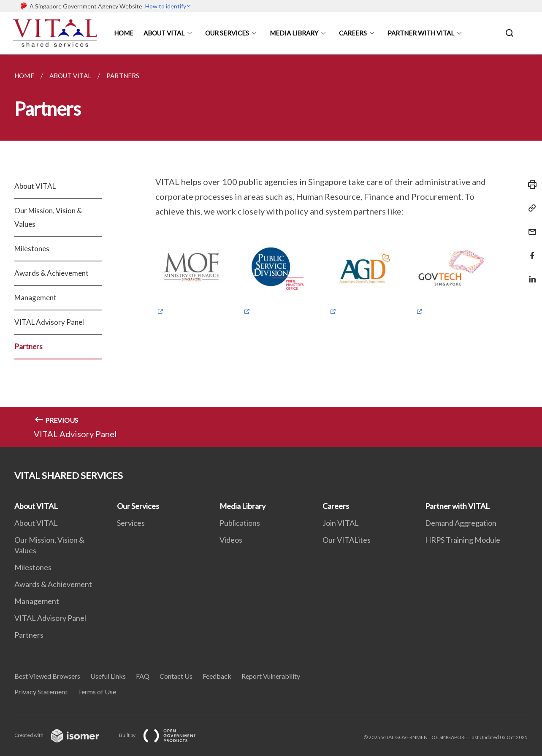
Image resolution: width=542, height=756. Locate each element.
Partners (28, 347)
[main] (271, 251)
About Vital (164, 33)
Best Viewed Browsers (47, 676)
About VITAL (35, 186)
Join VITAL (341, 523)
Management (35, 298)
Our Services (227, 33)
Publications (240, 523)
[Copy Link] (530, 208)
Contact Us (176, 676)
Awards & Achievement (51, 273)
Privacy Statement (41, 692)
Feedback (217, 676)
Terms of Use (97, 692)
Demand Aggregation (461, 523)
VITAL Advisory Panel (49, 322)
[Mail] (530, 227)
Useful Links (108, 676)
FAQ (143, 676)
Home (124, 33)
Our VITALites (347, 540)
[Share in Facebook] (530, 250)
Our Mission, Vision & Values (48, 217)
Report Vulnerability (271, 676)
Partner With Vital (421, 33)
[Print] (530, 185)
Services (131, 523)
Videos (231, 540)
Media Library (294, 33)
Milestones (32, 249)
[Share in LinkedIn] (530, 274)
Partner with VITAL (457, 506)
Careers (353, 33)
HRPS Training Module (463, 540)
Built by (164, 735)
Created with (64, 735)
